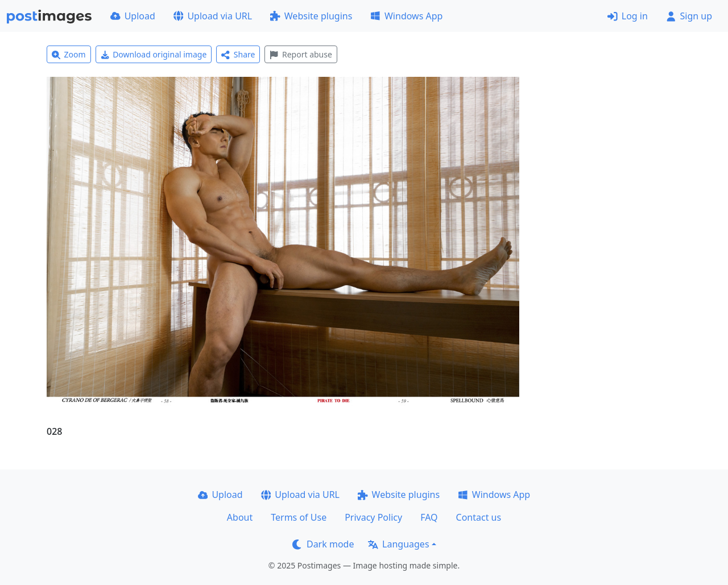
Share (238, 54)
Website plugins (311, 16)
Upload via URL (213, 16)
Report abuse (301, 54)
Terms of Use (299, 517)
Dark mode (323, 544)
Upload (133, 16)
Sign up (689, 16)
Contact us (479, 517)
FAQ (429, 517)
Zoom (69, 54)
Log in (628, 16)
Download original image (154, 54)
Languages (398, 544)
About (240, 517)
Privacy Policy (373, 517)
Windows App (406, 16)
